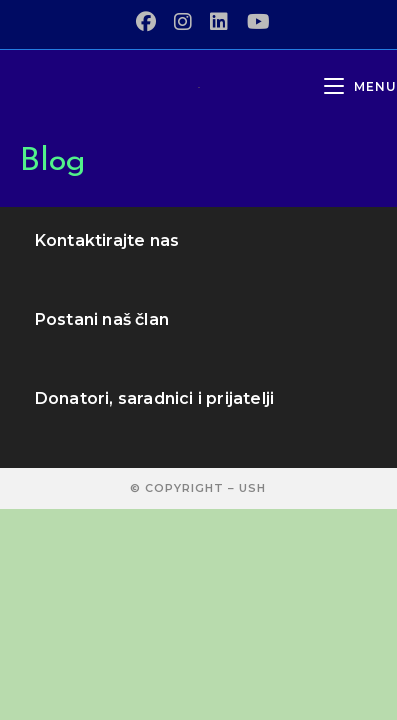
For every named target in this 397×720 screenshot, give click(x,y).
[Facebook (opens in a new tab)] (146, 22)
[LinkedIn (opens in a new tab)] (219, 22)
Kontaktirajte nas (107, 240)
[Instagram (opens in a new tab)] (183, 22)
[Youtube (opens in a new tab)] (254, 22)
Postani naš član (102, 319)
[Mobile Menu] (360, 86)
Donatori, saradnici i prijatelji (154, 398)
